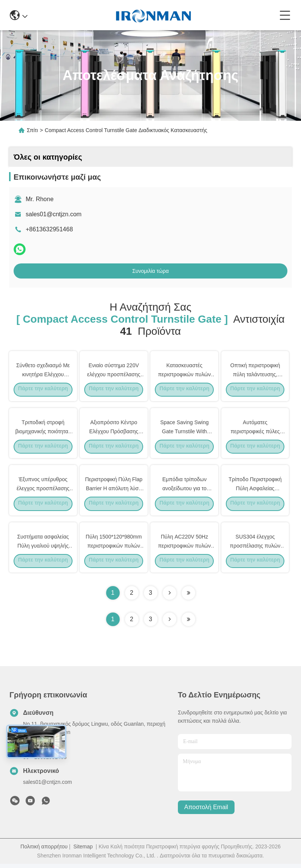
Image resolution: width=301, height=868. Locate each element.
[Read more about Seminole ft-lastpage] (188, 623)
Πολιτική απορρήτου (44, 851)
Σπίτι (32, 130)
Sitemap (83, 851)
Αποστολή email (206, 812)
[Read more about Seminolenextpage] (170, 623)
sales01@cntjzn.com (54, 214)
